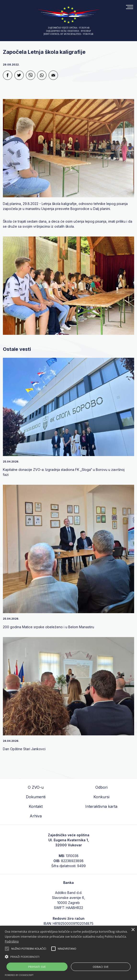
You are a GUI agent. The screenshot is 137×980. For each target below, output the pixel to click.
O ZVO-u (36, 787)
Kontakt (36, 806)
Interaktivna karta (101, 806)
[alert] (68, 953)
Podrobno (12, 941)
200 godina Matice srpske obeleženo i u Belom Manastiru (49, 627)
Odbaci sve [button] (101, 967)
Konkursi (101, 797)
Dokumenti (36, 797)
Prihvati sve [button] (37, 967)
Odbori (101, 787)
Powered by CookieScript (19, 975)
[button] (68, 957)
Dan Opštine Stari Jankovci (24, 749)
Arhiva (36, 816)
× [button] (133, 930)
